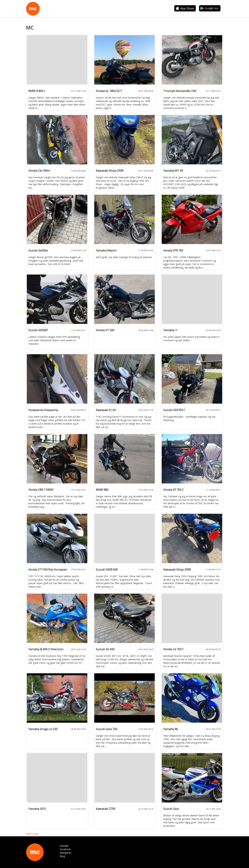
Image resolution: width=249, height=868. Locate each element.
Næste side (32, 834)
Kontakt (64, 846)
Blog (62, 856)
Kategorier (66, 853)
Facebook (65, 849)
